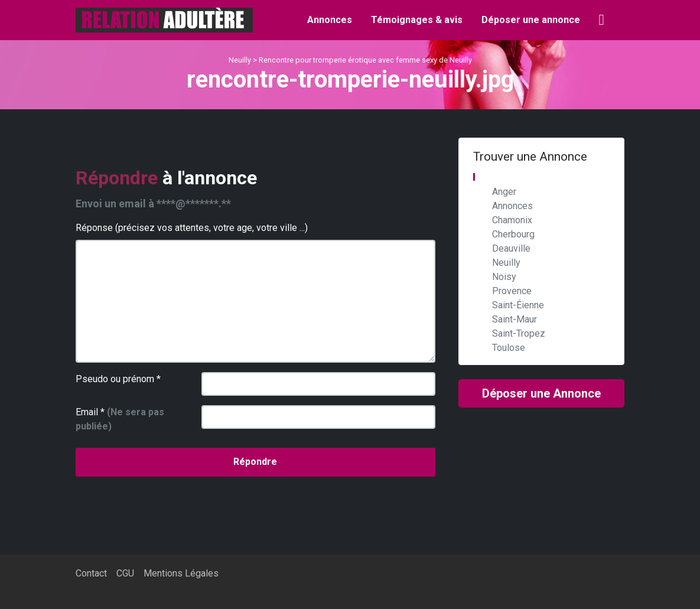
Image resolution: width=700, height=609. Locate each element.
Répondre (255, 462)
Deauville (511, 248)
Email (120, 419)
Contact (91, 573)
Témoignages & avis (417, 20)
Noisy (504, 277)
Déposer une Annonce (541, 393)
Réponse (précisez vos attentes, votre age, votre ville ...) (192, 228)
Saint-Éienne (518, 305)
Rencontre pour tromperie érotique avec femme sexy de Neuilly (365, 60)
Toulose (509, 348)
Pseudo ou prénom (118, 379)
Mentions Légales (181, 573)
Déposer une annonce (531, 20)
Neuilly (240, 60)
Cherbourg (513, 234)
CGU (125, 573)
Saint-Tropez (519, 333)
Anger (504, 192)
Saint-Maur (515, 319)
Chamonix (512, 220)
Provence (512, 291)
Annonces (330, 20)
